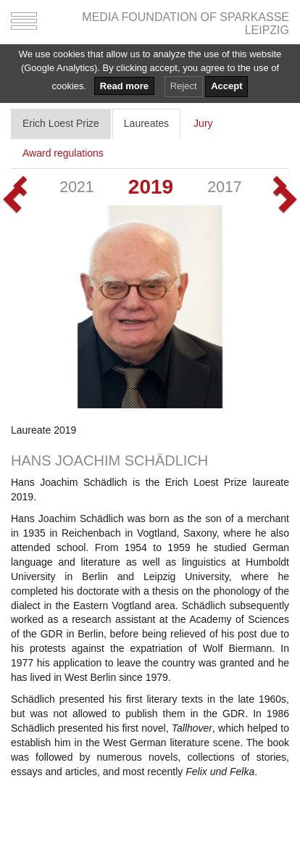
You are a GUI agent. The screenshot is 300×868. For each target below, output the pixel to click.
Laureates (146, 123)
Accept (226, 86)
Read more (124, 86)
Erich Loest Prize (61, 123)
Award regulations (63, 153)
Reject (184, 86)
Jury (203, 123)
